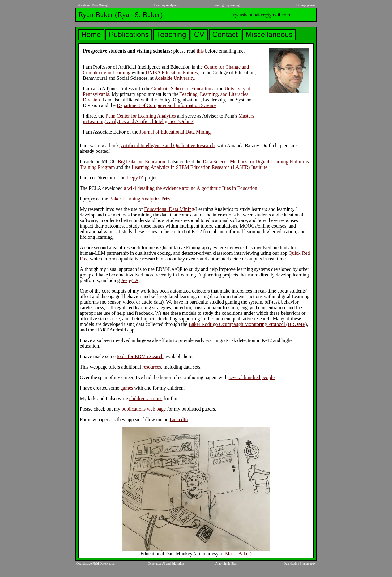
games (127, 388)
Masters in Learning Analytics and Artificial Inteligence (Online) (168, 119)
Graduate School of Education (181, 89)
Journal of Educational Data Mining (175, 132)
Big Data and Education (141, 162)
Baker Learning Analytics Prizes (142, 199)
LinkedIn (179, 419)
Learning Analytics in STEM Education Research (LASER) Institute (200, 167)
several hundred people (252, 377)
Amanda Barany (243, 145)
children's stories (146, 398)
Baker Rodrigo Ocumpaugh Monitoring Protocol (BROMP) (248, 324)
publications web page (144, 409)
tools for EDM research (140, 356)
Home (91, 34)
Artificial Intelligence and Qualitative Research (168, 145)
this (200, 51)
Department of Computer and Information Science (167, 105)
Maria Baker (237, 554)
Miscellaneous (269, 34)
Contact (225, 34)
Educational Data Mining (169, 209)
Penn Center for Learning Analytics (141, 116)
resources (151, 367)
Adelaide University (174, 78)
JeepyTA (135, 178)
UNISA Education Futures (172, 73)
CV (199, 34)
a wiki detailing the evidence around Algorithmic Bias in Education (191, 188)
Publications (129, 34)
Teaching (171, 34)
